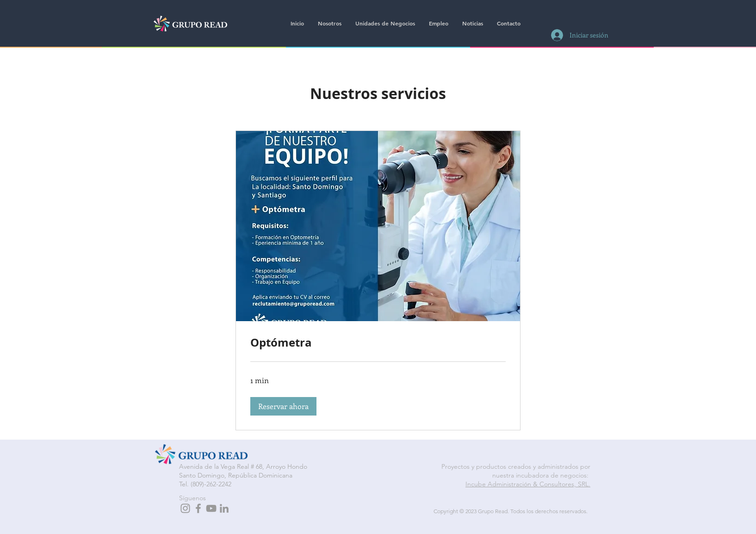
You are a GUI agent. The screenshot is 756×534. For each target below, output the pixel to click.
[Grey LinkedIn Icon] (224, 508)
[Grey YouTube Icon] (211, 508)
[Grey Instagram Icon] (185, 508)
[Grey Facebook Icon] (198, 508)
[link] (378, 343)
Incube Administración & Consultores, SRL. (528, 484)
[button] (283, 406)
